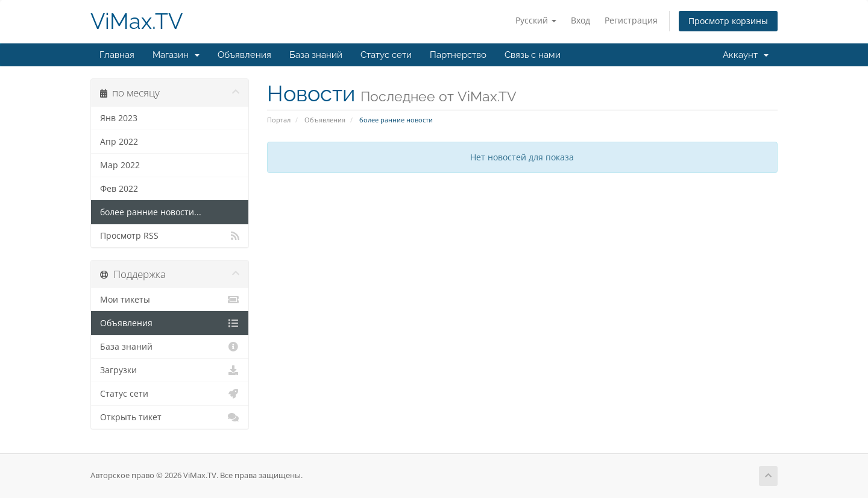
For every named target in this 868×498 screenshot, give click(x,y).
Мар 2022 (120, 165)
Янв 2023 (119, 118)
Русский (536, 20)
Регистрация (631, 20)
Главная (117, 55)
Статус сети (386, 55)
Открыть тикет (170, 417)
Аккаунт (746, 55)
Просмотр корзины (728, 21)
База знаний (316, 55)
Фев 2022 (119, 189)
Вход (580, 20)
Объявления (244, 55)
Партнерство (458, 55)
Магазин (176, 55)
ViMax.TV (137, 21)
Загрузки (170, 370)
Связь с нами (533, 55)
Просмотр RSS (170, 236)
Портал (279, 120)
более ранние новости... (151, 212)
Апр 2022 (119, 142)
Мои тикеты (170, 300)
